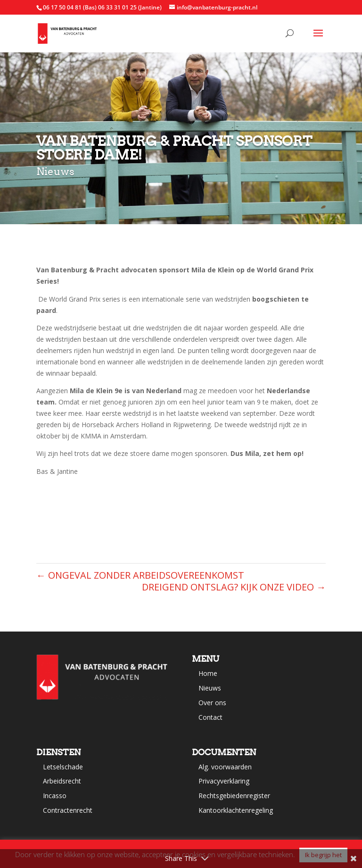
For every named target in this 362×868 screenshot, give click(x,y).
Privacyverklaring (224, 781)
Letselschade (63, 767)
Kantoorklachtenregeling (236, 810)
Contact (210, 717)
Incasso (55, 796)
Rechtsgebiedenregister (234, 796)
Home (208, 673)
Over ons (212, 703)
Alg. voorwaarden (225, 767)
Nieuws (210, 688)
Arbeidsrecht (62, 781)
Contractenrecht (68, 810)
